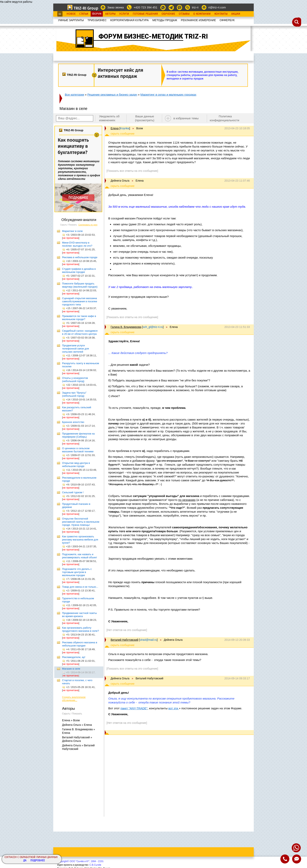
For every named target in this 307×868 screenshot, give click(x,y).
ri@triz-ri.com (217, 7)
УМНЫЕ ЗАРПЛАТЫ (71, 20)
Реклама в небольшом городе (80, 257)
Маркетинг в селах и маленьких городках (168, 95)
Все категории (74, 95)
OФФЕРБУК (227, 20)
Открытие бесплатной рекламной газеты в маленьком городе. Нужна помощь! (81, 522)
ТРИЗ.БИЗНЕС (97, 20)
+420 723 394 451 (145, 7)
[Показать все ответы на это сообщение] (132, 171)
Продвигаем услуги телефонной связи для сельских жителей (75, 349)
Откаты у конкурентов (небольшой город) (75, 380)
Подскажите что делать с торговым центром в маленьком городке (77, 572)
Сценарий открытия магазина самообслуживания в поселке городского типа (80, 301)
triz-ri (195, 7)
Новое (71, 14)
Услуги (124, 14)
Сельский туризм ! (73, 492)
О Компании (202, 14)
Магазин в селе (71, 669)
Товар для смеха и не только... (80, 587)
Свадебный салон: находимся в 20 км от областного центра (80, 332)
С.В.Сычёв (95, 865)
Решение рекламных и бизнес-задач (112, 95)
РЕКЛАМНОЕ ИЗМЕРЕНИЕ (198, 20)
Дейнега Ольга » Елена (77, 725)
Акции (236, 14)
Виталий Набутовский (125, 640)
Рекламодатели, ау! (74, 657)
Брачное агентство (73, 422)
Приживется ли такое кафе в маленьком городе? (79, 318)
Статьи (84, 14)
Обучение (168, 14)
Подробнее (38, 861)
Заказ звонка (116, 7)
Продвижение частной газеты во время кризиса (79, 615)
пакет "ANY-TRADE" (134, 708)
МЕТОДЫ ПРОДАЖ (165, 20)
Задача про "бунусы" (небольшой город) (74, 394)
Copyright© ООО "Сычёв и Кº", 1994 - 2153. (81, 861)
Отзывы (184, 14)
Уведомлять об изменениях (109, 118)
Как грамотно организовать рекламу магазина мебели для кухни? (80, 540)
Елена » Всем (71, 720)
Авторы (110, 14)
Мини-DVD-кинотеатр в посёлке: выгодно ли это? (77, 244)
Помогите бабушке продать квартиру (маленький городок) (80, 285)
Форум (97, 14)
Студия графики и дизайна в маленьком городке (79, 270)
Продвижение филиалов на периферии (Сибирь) (78, 435)
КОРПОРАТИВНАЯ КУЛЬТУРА (129, 20)
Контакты (221, 14)
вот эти (174, 708)
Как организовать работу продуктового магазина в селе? (80, 629)
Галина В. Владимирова (126, 327)
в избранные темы (186, 118)
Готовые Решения (145, 14)
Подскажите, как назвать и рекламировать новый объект (80, 556)
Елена (115, 128)
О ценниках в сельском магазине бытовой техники (78, 450)
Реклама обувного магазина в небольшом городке (80, 644)
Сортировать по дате (88, 225)
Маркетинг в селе (72, 231)
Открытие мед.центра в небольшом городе (76, 465)
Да (25, 861)
